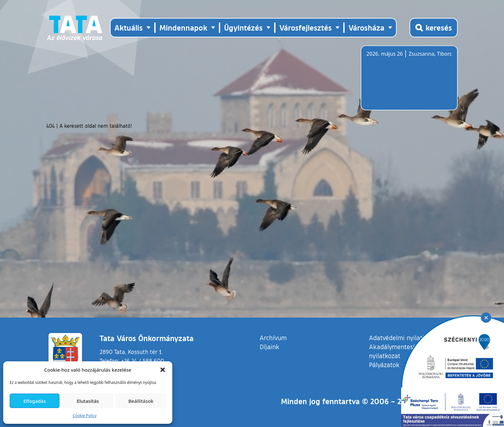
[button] (163, 370)
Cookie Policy (85, 416)
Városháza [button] (366, 28)
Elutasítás (88, 401)
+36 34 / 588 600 (143, 361)
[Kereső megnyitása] (434, 28)
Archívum (273, 337)
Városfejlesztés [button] (306, 28)
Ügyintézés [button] (243, 28)
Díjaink (270, 347)
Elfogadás (35, 401)
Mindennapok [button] (183, 28)
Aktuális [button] (129, 28)
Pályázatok (384, 365)
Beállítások (141, 401)
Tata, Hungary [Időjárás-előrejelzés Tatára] (402, 82)
